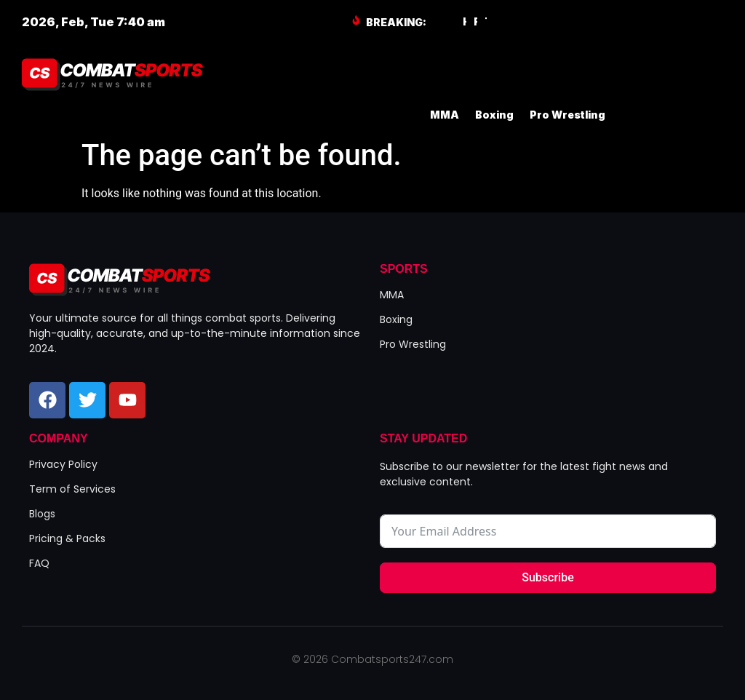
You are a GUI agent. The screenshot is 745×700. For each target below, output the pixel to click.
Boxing (494, 115)
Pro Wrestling (567, 115)
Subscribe (547, 577)
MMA (445, 115)
